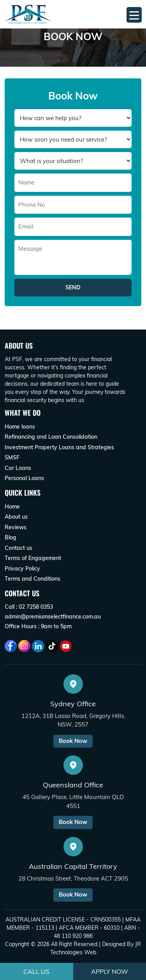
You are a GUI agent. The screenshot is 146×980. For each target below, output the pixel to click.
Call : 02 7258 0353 (29, 607)
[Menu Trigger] (134, 15)
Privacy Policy (22, 569)
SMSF (12, 457)
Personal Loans (24, 478)
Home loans (20, 427)
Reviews (16, 527)
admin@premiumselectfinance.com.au (53, 617)
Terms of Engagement (33, 558)
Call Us (36, 971)
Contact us (18, 548)
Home (12, 507)
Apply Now (110, 971)
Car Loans (18, 468)
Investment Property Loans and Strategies (59, 447)
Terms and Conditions (33, 579)
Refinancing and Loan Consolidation (51, 437)
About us (16, 517)
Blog (11, 537)
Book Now (73, 741)
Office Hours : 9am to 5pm (38, 626)
